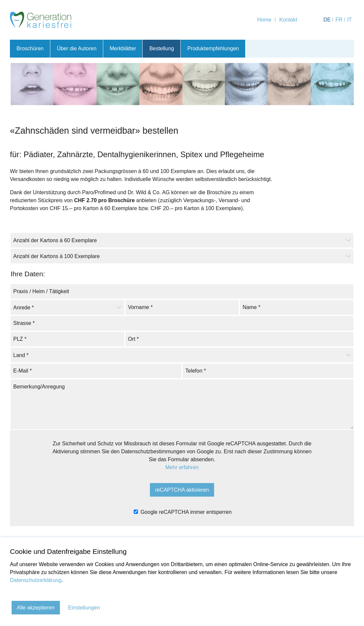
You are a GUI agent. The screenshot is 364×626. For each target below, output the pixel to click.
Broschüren (30, 48)
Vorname (140, 307)
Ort (134, 338)
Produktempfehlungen (214, 48)
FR (339, 20)
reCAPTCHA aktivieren (182, 490)
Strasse (24, 322)
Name (251, 307)
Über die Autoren (77, 48)
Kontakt (288, 20)
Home (264, 20)
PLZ (20, 338)
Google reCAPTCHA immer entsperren (183, 512)
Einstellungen (84, 608)
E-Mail (23, 370)
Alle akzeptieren (36, 608)
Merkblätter (123, 48)
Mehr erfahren (182, 467)
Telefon (196, 370)
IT (349, 20)
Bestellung (162, 48)
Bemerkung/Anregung (39, 386)
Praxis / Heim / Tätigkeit (41, 291)
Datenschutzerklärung (36, 580)
